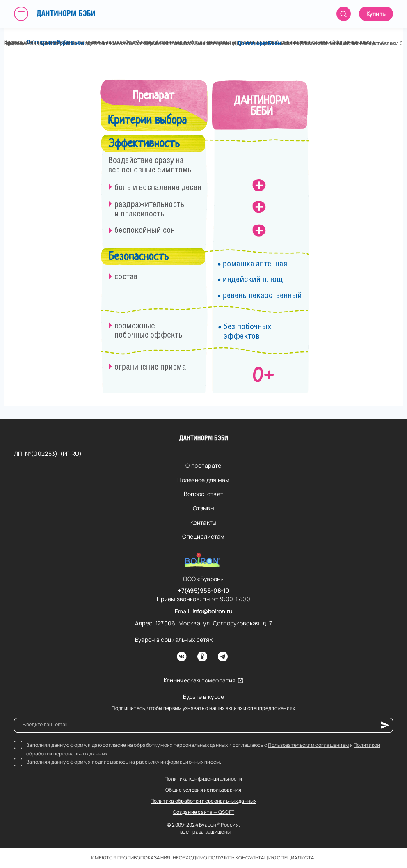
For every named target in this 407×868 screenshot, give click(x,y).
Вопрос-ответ (203, 494)
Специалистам (203, 536)
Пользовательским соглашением (308, 745)
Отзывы (203, 508)
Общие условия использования (203, 790)
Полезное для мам (203, 480)
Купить (376, 14)
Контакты (203, 522)
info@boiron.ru (213, 611)
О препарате (203, 465)
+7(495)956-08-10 (203, 591)
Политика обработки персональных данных (203, 801)
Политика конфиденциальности (203, 779)
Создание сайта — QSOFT (203, 812)
